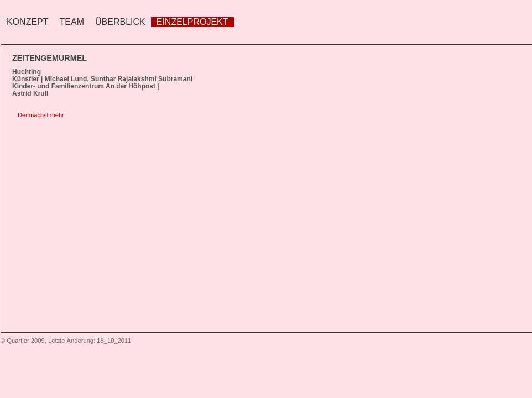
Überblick (120, 22)
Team (72, 22)
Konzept (28, 22)
